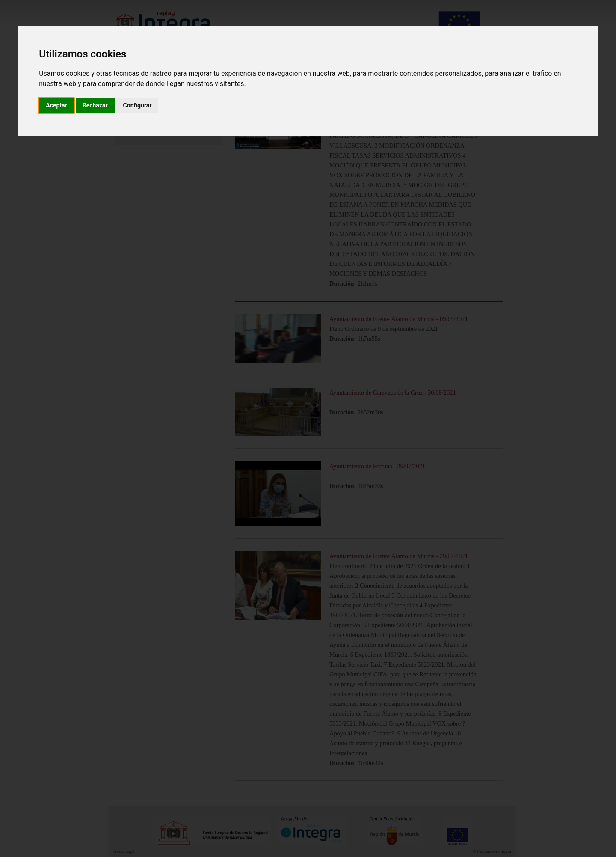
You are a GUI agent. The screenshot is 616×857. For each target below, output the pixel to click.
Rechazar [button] (95, 105)
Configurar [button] (138, 105)
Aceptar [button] (56, 105)
